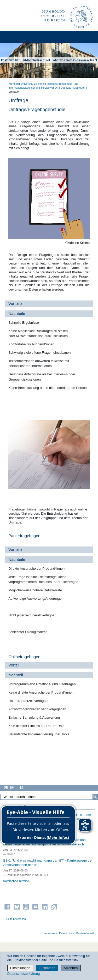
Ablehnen (71, 968)
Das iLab (66, 88)
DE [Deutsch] (6, 787)
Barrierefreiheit (85, 933)
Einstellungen (20, 968)
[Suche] (95, 797)
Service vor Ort (49, 88)
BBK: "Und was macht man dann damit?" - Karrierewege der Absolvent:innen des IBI (48, 863)
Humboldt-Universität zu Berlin (26, 84)
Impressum (50, 933)
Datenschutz (67, 933)
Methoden (79, 88)
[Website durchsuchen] (49, 797)
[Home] (19, 37)
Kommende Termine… (17, 881)
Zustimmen (47, 968)
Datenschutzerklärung (24, 974)
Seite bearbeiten (16, 919)
